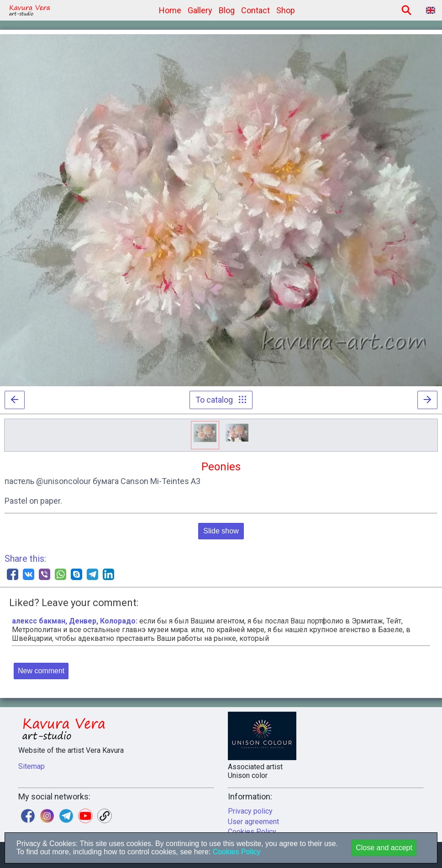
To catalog (221, 400)
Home (170, 10)
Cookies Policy (235, 852)
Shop (286, 10)
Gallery (200, 10)
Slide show (221, 531)
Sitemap (32, 766)
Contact (255, 10)
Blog (227, 10)
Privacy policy (250, 811)
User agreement (253, 822)
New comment (41, 671)
